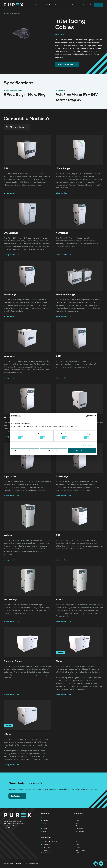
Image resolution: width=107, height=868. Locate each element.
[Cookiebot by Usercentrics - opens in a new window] (87, 416)
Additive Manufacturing (50, 842)
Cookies (45, 829)
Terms (44, 823)
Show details (88, 445)
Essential (79, 818)
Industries (49, 5)
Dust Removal (47, 853)
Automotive (46, 845)
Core (78, 823)
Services (59, 5)
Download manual (67, 64)
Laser (78, 847)
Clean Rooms (47, 847)
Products (39, 5)
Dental (45, 850)
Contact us (17, 796)
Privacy (45, 826)
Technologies (87, 5)
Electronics (80, 842)
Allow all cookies (82, 451)
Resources (76, 5)
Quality (45, 832)
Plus (78, 826)
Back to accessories (12, 14)
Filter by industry (17, 127)
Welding (79, 853)
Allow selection (53, 451)
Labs (78, 845)
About (67, 5)
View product (11, 193)
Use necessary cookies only (25, 451)
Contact (98, 5)
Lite (77, 821)
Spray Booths (81, 850)
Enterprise (80, 829)
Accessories (80, 832)
